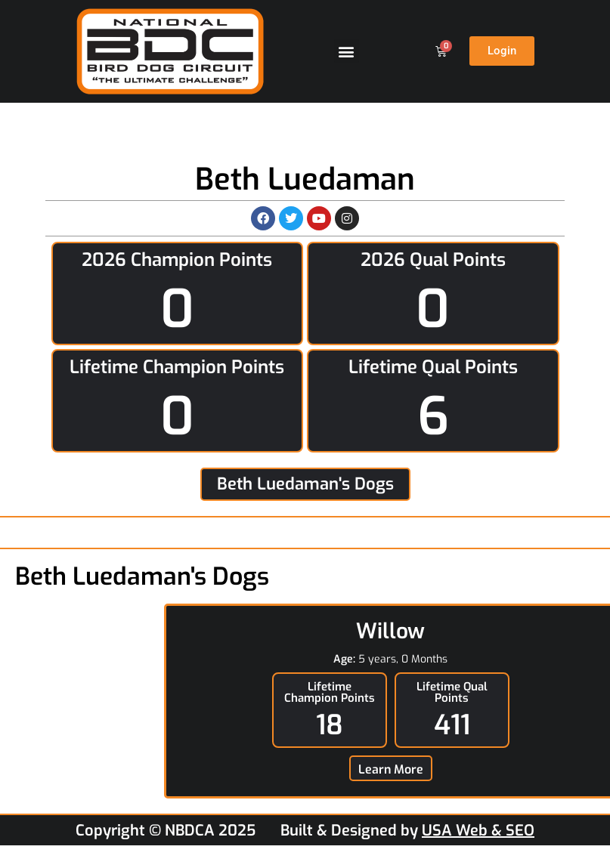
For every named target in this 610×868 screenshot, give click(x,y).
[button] (347, 51)
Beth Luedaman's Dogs (305, 484)
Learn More (391, 769)
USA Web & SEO (478, 831)
